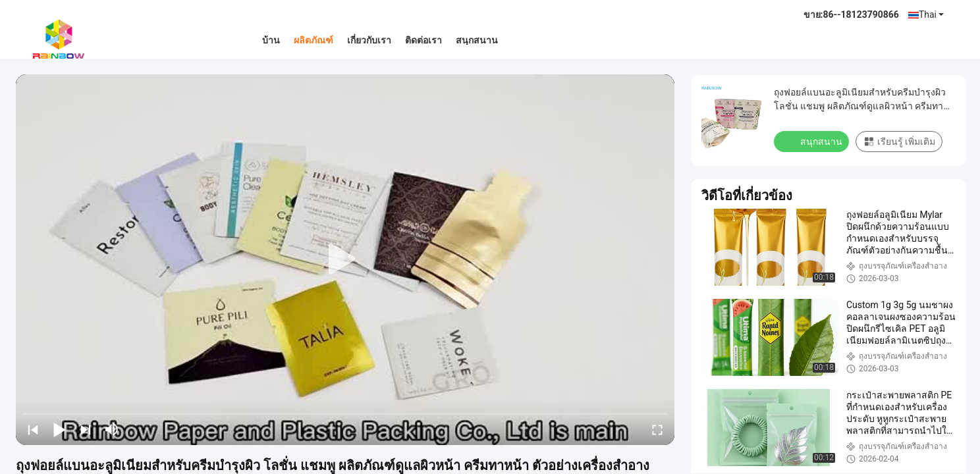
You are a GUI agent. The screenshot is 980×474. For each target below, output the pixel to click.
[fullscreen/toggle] (657, 429)
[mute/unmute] (112, 429)
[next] (86, 429)
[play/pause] (59, 429)
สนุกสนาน (477, 40)
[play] (345, 259)
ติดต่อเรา (423, 40)
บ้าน (271, 40)
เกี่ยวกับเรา (369, 40)
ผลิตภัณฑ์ (313, 40)
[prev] (33, 429)
